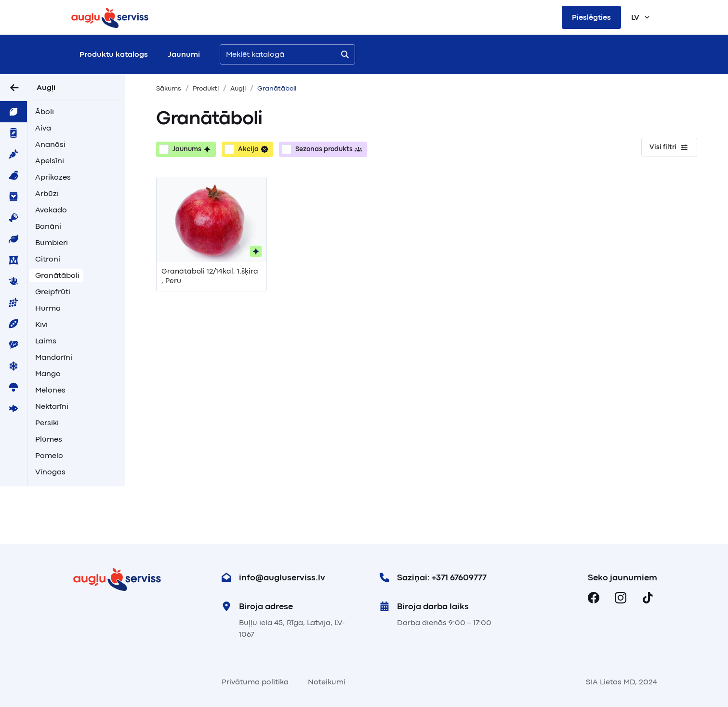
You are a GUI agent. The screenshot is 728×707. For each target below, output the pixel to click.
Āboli (45, 112)
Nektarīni (52, 406)
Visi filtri (669, 147)
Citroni (48, 259)
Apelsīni (50, 161)
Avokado (51, 210)
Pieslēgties (591, 17)
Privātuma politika (255, 682)
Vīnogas (50, 472)
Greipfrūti (53, 292)
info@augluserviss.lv (273, 577)
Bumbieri (52, 243)
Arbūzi (47, 194)
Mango (48, 374)
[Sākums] (110, 17)
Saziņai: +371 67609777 (433, 577)
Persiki (47, 423)
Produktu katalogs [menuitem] (114, 54)
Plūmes (49, 439)
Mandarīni (54, 357)
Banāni (48, 226)
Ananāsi (50, 144)
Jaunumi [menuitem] (184, 54)
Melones (50, 390)
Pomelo (49, 456)
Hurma (48, 308)
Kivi (41, 325)
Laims (46, 341)
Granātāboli (57, 275)
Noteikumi (327, 682)
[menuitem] (13, 112)
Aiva (43, 128)
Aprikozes (53, 177)
